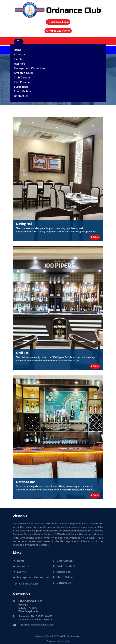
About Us (20, 54)
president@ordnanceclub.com (37, 625)
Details (95, 237)
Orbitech (65, 641)
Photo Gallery (23, 91)
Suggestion (21, 87)
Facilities (20, 64)
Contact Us (21, 96)
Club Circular (22, 78)
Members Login (60, 22)
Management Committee (30, 68)
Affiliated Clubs (24, 73)
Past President (23, 82)
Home (18, 50)
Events (18, 59)
